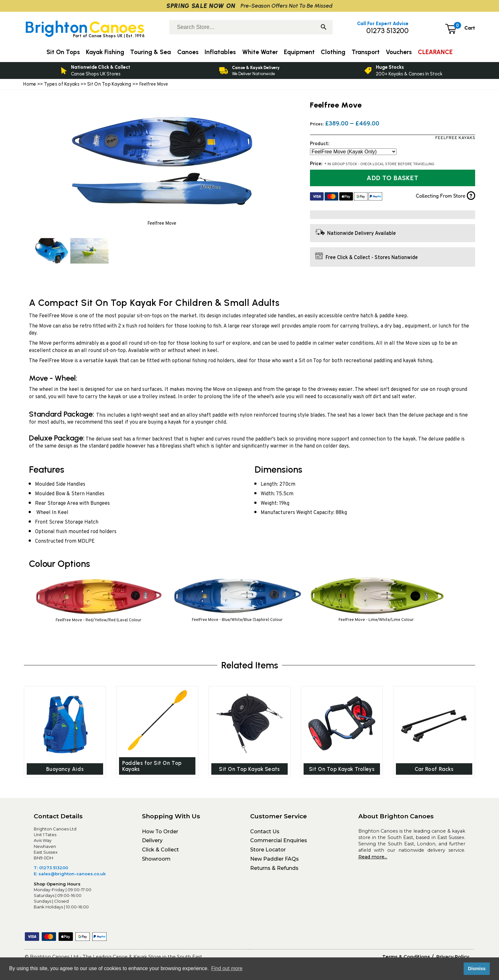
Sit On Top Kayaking (110, 84)
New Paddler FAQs (274, 861)
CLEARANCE (435, 52)
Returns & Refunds (274, 870)
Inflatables (220, 52)
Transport (366, 52)
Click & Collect (160, 852)
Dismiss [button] (477, 969)
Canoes (188, 52)
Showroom (156, 861)
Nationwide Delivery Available (362, 234)
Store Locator (268, 852)
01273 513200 (387, 31)
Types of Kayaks (62, 84)
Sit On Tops (63, 52)
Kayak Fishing (105, 52)
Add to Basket (392, 178)
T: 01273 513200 (51, 870)
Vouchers (399, 52)
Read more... (373, 859)
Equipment (299, 52)
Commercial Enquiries (279, 843)
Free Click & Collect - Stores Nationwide (372, 258)
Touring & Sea (151, 52)
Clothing (333, 52)
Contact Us (265, 833)
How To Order (160, 833)
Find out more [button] (227, 968)
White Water (260, 52)
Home (30, 84)
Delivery (152, 843)
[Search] (324, 28)
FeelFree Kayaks (455, 138)
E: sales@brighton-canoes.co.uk (70, 876)
